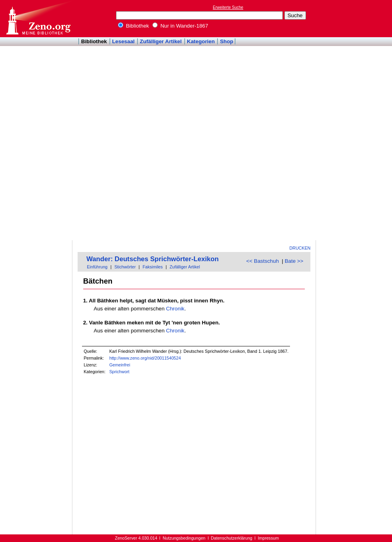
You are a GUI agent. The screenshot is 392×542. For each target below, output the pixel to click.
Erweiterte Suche (228, 7)
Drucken (300, 248)
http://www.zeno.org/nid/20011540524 (145, 358)
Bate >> (294, 261)
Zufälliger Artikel (161, 41)
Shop (227, 41)
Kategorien (201, 41)
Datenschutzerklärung (232, 538)
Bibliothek (134, 26)
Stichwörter (125, 267)
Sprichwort (119, 372)
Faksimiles (152, 267)
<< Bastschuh (263, 261)
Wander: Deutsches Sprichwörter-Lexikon (153, 259)
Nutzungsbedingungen (184, 538)
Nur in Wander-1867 (180, 26)
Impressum (268, 538)
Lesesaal (123, 41)
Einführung (97, 267)
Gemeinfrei (120, 365)
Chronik (175, 309)
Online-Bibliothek (38, 19)
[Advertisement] (343, 120)
